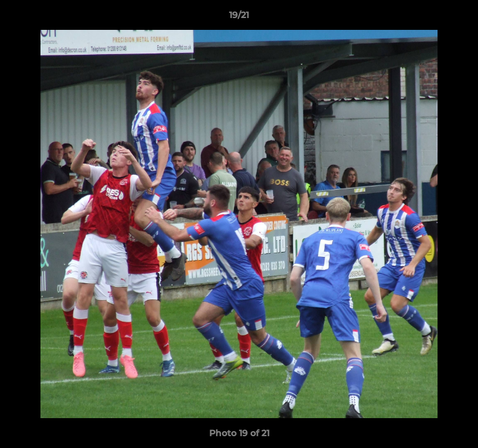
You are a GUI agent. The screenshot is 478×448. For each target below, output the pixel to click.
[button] (463, 18)
